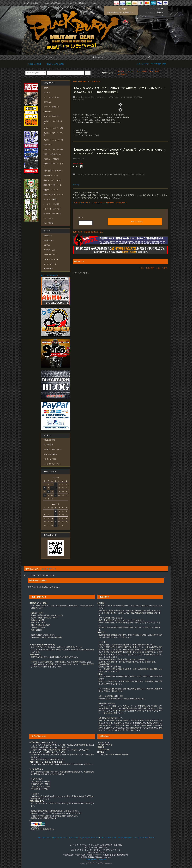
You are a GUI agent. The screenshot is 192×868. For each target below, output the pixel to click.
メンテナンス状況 (50, 459)
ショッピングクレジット (52, 464)
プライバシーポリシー (108, 838)
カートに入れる (135, 222)
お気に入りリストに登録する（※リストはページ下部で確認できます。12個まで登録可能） (109, 175)
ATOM (152, 838)
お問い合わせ (96, 57)
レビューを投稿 (161, 268)
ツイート (76, 185)
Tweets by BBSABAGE (50, 275)
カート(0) (144, 57)
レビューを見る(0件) (147, 268)
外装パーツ (83, 82)
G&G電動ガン (48, 240)
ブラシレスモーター (51, 264)
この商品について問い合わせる (103, 203)
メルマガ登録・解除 (158, 64)
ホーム (75, 82)
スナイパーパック (50, 255)
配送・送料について (60, 838)
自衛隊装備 (48, 236)
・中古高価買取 (122, 74)
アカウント (48, 57)
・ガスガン (130, 71)
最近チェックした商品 (54, 64)
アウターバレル (95, 82)
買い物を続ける (121, 203)
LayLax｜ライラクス (51, 259)
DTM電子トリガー (50, 250)
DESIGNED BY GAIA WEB (96, 860)
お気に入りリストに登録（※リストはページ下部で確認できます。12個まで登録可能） (108, 97)
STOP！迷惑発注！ (50, 454)
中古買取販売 (48, 445)
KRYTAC (47, 245)
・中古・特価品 (154, 71)
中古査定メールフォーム (52, 450)
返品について (78, 232)
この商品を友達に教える (81, 203)
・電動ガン (120, 71)
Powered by (96, 864)
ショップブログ (143, 64)
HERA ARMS (48, 269)
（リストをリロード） (48, 569)
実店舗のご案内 (49, 440)
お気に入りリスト (33, 64)
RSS (147, 838)
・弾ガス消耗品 (141, 71)
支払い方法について (45, 838)
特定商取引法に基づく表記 (94, 232)
